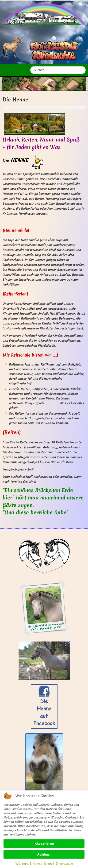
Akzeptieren (44, 843)
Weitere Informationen (33, 863)
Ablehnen (44, 854)
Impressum (64, 863)
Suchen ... (30, 66)
